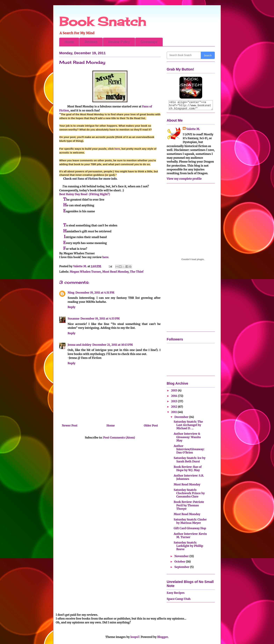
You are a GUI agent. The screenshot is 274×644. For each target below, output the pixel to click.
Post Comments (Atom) (119, 437)
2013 (174, 401)
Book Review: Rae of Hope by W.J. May (188, 468)
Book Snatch (103, 21)
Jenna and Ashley (80, 345)
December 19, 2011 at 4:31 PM (95, 293)
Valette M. (193, 129)
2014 (175, 396)
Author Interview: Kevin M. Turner (190, 535)
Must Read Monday (115, 272)
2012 (175, 407)
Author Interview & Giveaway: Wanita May (187, 437)
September (182, 567)
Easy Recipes (176, 593)
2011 (174, 412)
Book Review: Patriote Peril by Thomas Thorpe (189, 505)
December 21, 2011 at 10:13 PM (113, 345)
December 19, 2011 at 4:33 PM (100, 319)
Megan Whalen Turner (85, 272)
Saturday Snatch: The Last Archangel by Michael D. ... (188, 425)
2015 (174, 390)
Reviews (91, 42)
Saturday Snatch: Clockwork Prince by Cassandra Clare (189, 493)
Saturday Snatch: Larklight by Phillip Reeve (188, 546)
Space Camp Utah (179, 599)
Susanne (73, 319)
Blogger (163, 637)
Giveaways (149, 42)
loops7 (135, 637)
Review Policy (119, 42)
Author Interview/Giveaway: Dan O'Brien (189, 449)
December (182, 417)
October (180, 561)
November (182, 556)
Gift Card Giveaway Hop (190, 528)
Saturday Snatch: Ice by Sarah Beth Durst (190, 460)
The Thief (137, 272)
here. (106, 257)
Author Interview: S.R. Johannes (189, 477)
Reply (71, 307)
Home (69, 42)
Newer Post (70, 425)
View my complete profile (184, 179)
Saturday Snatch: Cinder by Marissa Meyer (190, 521)
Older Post (151, 425)
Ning (71, 293)
